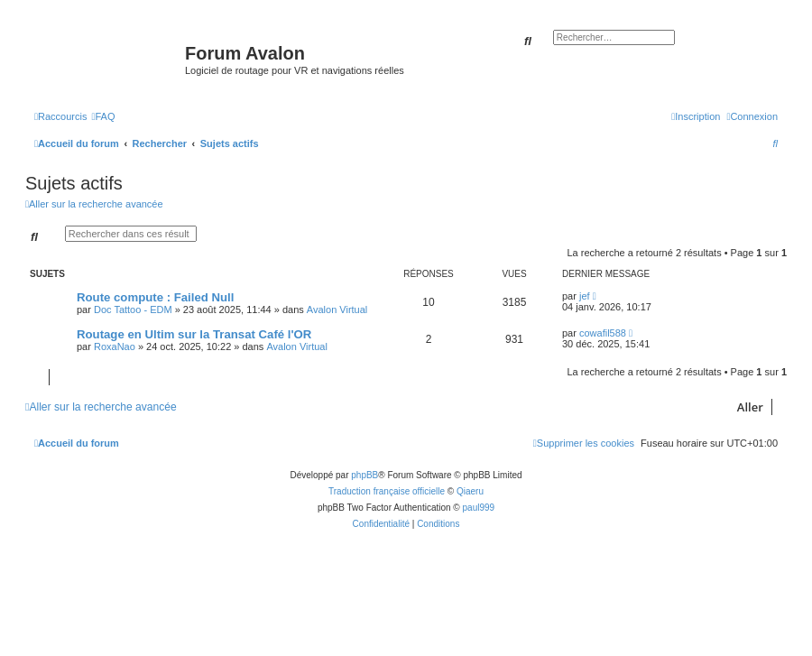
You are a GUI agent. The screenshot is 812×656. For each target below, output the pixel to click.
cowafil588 (603, 333)
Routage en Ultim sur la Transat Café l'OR (194, 334)
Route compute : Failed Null (155, 297)
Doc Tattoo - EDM (133, 310)
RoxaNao (115, 346)
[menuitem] (103, 116)
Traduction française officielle (387, 491)
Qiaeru (470, 491)
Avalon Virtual (337, 310)
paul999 (479, 508)
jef (585, 296)
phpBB (364, 475)
